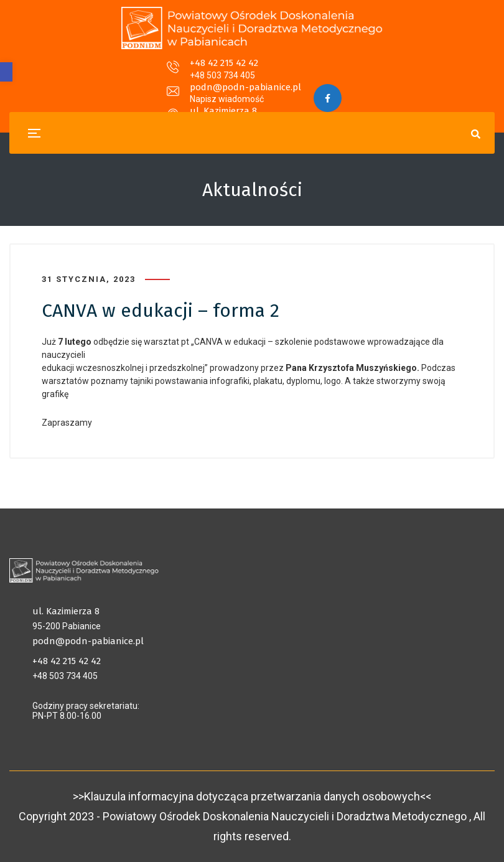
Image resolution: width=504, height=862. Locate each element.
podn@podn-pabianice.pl (245, 71)
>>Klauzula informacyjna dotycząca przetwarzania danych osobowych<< (252, 796)
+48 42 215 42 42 (118, 71)
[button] (6, 72)
